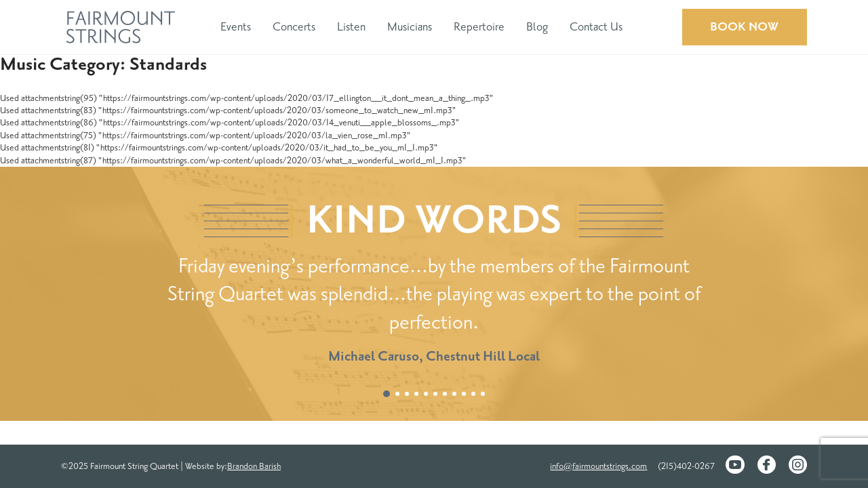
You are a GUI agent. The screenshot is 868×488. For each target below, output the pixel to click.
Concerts (294, 27)
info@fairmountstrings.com (598, 466)
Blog (537, 27)
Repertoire (479, 27)
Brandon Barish (254, 466)
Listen (351, 27)
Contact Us (596, 27)
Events (236, 27)
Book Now (744, 27)
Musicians (410, 27)
